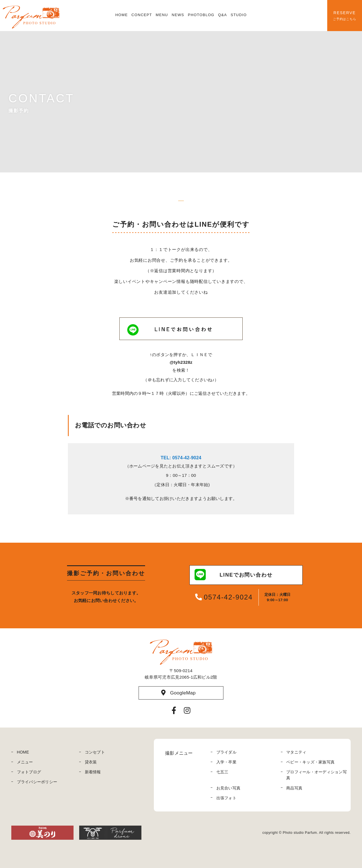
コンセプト (95, 752)
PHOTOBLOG (201, 15)
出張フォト (226, 798)
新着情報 (93, 772)
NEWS (178, 15)
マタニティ (296, 752)
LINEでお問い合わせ (234, 575)
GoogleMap (178, 693)
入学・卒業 (226, 762)
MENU (162, 15)
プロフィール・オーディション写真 (316, 775)
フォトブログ (29, 772)
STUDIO (239, 15)
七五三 (222, 772)
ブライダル (226, 752)
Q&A (222, 15)
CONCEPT (142, 15)
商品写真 (294, 788)
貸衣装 (91, 762)
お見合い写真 (229, 788)
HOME (122, 15)
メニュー (25, 762)
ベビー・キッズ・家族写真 (310, 762)
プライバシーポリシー (37, 782)
